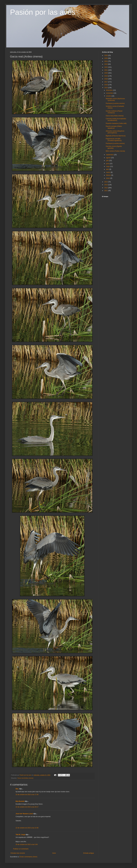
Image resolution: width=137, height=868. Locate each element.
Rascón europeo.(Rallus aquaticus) (114, 127)
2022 (106, 67)
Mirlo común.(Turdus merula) (115, 151)
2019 (106, 76)
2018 (106, 79)
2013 (106, 185)
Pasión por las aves (43, 12)
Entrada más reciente (18, 853)
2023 (106, 64)
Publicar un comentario (21, 849)
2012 (106, 188)
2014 (106, 182)
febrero (109, 175)
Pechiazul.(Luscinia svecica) (115, 103)
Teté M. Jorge (20, 835)
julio (108, 161)
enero (108, 178)
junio (108, 164)
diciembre (110, 90)
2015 (106, 88)
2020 (106, 73)
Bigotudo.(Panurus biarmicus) (116, 136)
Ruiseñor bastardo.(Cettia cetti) (116, 123)
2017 (106, 82)
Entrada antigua (89, 853)
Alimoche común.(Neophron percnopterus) (115, 132)
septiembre (110, 155)
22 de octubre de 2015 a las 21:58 (27, 828)
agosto (109, 158)
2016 (106, 85)
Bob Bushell (20, 801)
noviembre (110, 93)
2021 (106, 70)
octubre (109, 96)
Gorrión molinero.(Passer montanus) (114, 112)
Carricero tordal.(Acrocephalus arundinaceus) (116, 120)
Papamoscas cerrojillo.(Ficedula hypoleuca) (114, 140)
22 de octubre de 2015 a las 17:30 (27, 795)
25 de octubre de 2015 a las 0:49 (27, 844)
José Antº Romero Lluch (24, 814)
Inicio (54, 853)
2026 (106, 55)
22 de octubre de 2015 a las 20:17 (27, 807)
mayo (108, 166)
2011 (106, 191)
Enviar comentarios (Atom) (28, 857)
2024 (106, 61)
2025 (106, 58)
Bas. (17, 789)
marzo (108, 172)
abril (108, 169)
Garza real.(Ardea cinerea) (25, 778)
